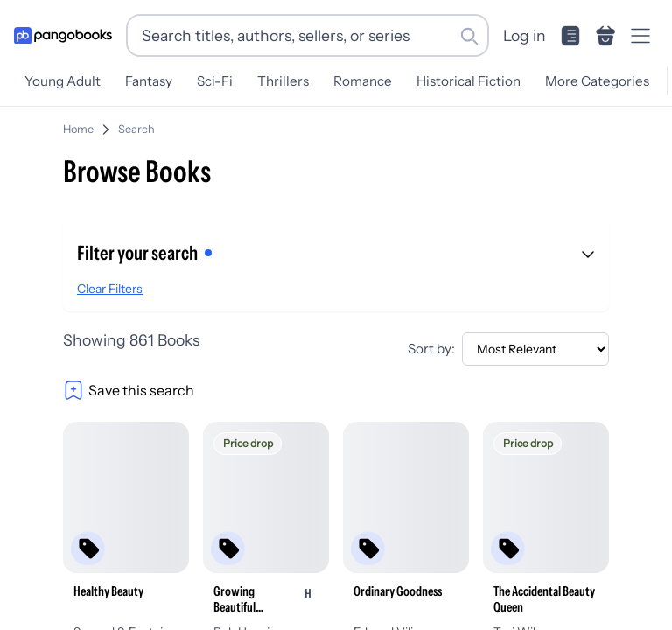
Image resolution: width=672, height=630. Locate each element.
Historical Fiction (469, 81)
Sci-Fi (215, 81)
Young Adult (63, 81)
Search (136, 129)
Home (78, 129)
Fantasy (149, 81)
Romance (363, 81)
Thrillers (283, 81)
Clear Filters (110, 289)
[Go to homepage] (63, 36)
